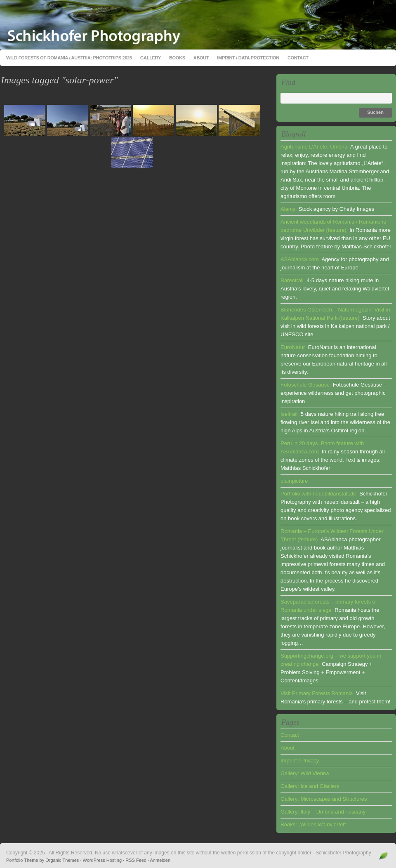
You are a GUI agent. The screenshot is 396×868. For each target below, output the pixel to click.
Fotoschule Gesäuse (305, 385)
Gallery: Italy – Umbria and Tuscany (323, 812)
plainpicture (294, 481)
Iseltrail (289, 414)
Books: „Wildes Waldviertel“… (316, 824)
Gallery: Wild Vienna (305, 773)
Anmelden (160, 860)
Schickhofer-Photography (198, 25)
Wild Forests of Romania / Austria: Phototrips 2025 (69, 58)
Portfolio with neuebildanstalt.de (318, 494)
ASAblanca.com (300, 259)
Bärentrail (292, 280)
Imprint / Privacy (300, 761)
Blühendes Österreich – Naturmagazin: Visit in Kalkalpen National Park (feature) (335, 314)
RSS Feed (136, 860)
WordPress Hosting (102, 860)
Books (177, 58)
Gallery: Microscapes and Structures (324, 799)
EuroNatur (293, 347)
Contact (298, 58)
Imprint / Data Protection (248, 58)
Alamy (288, 209)
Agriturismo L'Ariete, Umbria (314, 147)
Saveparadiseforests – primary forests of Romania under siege (329, 606)
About (201, 58)
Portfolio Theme (22, 860)
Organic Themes (62, 860)
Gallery (151, 58)
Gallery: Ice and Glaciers (310, 786)
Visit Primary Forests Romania (317, 693)
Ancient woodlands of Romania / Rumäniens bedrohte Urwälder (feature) (333, 226)
